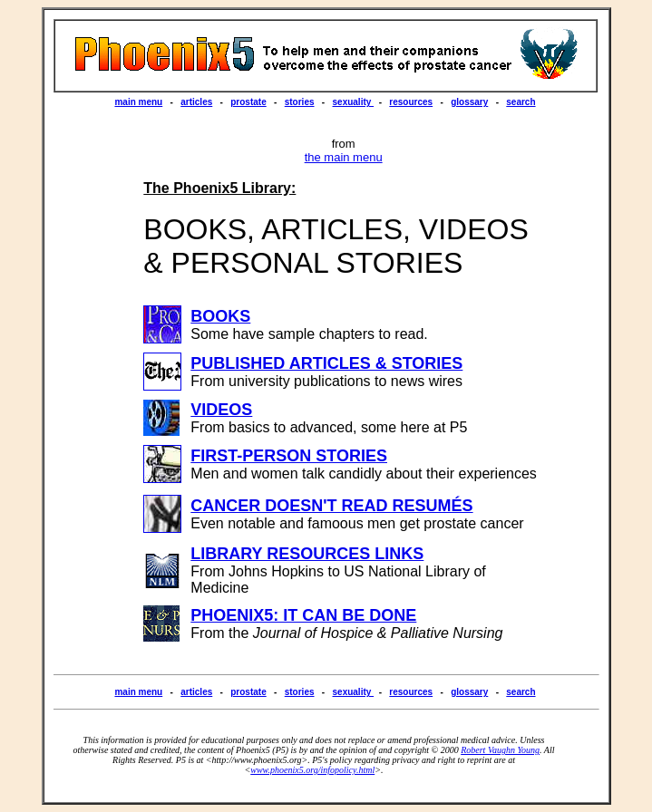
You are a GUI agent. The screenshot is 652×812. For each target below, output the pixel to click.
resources (411, 102)
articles (196, 102)
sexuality (354, 102)
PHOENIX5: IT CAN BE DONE (303, 615)
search (521, 102)
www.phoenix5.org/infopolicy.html (312, 770)
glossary (469, 102)
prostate (248, 102)
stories (300, 102)
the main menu (344, 157)
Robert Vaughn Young (500, 750)
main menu (138, 102)
